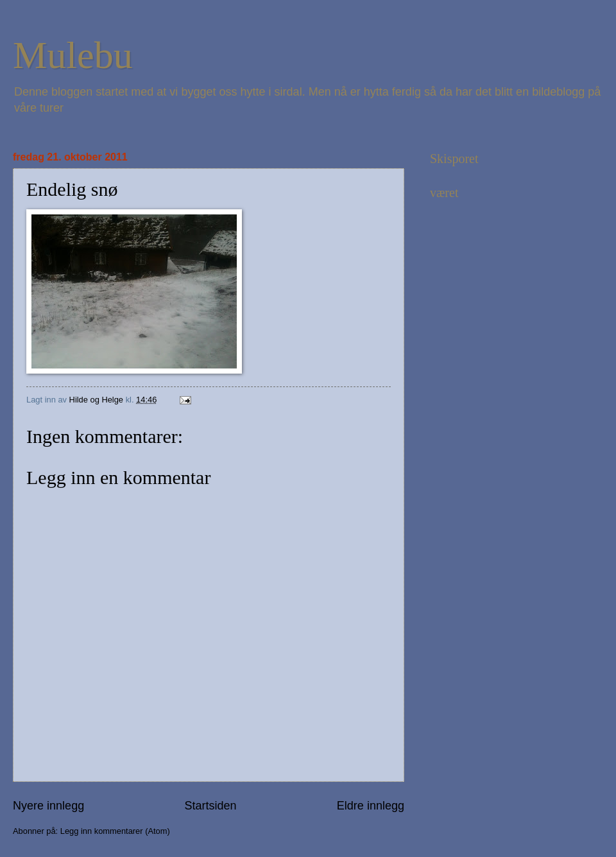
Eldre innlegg (371, 806)
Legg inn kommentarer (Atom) (115, 831)
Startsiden (210, 806)
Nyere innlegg (48, 806)
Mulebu (73, 55)
